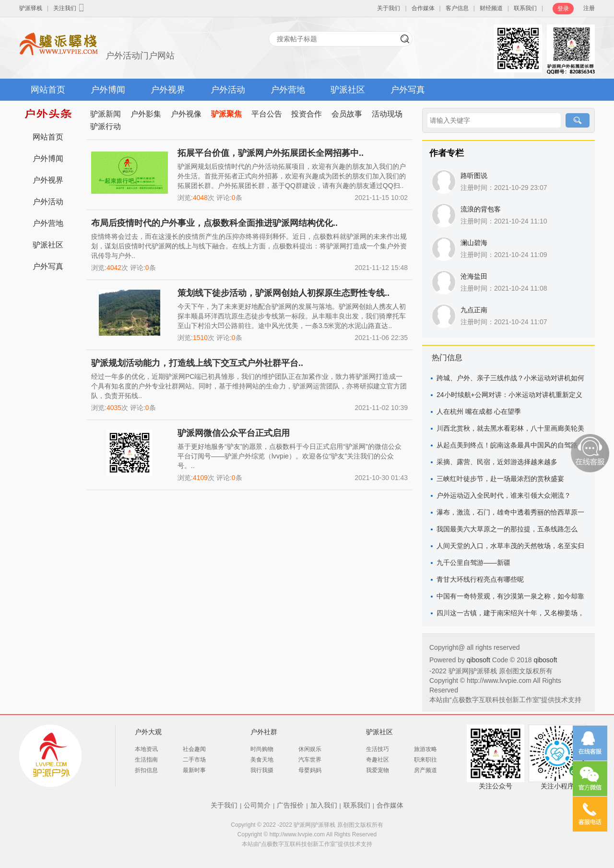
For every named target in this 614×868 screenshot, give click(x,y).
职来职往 (425, 760)
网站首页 (48, 90)
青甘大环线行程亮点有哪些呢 (480, 579)
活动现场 (387, 114)
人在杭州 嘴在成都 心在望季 (479, 411)
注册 (589, 8)
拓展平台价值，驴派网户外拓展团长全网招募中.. (271, 153)
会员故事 (347, 114)
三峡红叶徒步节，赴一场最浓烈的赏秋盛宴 (500, 479)
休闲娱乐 (310, 749)
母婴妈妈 (310, 770)
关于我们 (389, 8)
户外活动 (228, 90)
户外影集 (146, 114)
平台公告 (267, 114)
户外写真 (408, 90)
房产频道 (425, 770)
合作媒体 (423, 8)
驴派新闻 (106, 114)
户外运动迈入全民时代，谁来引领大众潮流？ (504, 495)
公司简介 (257, 805)
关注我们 (70, 8)
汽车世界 (310, 760)
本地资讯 (146, 749)
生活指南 (146, 760)
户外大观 (148, 732)
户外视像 (186, 114)
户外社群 (264, 732)
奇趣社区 (378, 760)
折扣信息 (146, 770)
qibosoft (479, 660)
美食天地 (262, 760)
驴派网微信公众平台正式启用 (234, 433)
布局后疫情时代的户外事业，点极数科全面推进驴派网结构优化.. (214, 223)
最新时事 (194, 770)
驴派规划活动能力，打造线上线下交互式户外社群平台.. (197, 363)
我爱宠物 (378, 770)
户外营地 (288, 90)
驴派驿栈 (31, 8)
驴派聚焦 (226, 114)
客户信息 (457, 8)
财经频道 (491, 8)
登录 (563, 9)
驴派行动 (106, 126)
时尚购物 (262, 749)
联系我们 (525, 8)
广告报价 (290, 805)
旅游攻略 (425, 749)
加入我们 (324, 805)
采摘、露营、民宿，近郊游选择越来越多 (497, 462)
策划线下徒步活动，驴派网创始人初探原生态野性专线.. (283, 293)
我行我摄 (262, 770)
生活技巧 (378, 749)
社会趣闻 (194, 749)
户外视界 (168, 90)
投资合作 (307, 114)
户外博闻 (108, 90)
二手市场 (194, 760)
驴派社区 (348, 90)
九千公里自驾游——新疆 (473, 563)
